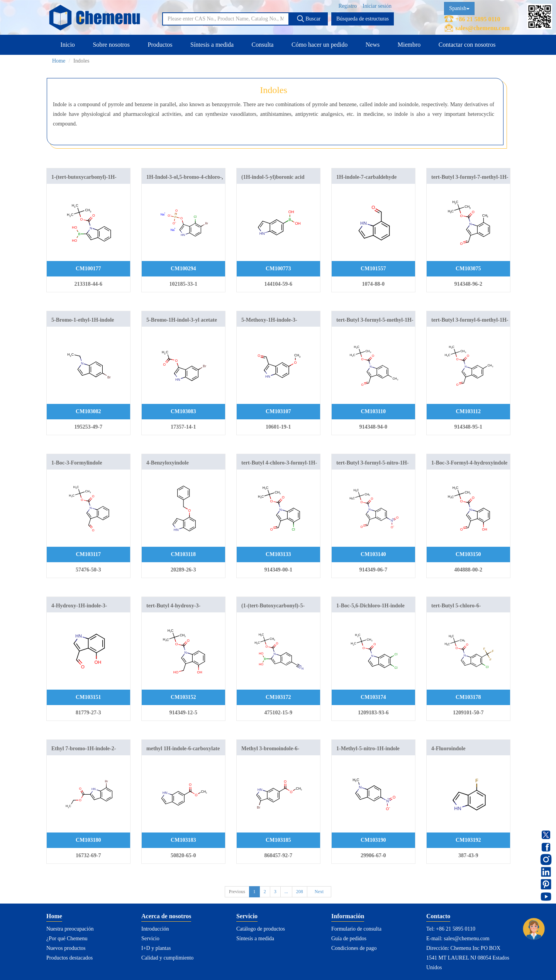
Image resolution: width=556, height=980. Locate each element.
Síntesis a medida (212, 45)
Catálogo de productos (261, 929)
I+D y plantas (156, 948)
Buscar (309, 19)
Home (59, 61)
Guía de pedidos (349, 938)
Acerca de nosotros (166, 916)
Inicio (68, 45)
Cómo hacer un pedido (320, 45)
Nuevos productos (66, 948)
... (286, 892)
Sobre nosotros (111, 45)
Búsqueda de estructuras (363, 19)
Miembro (409, 45)
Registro (348, 6)
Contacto (438, 916)
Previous (237, 892)
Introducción (155, 929)
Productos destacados (69, 958)
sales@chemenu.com (482, 28)
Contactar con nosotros (467, 45)
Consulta (263, 45)
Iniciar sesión (377, 6)
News (373, 45)
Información (348, 916)
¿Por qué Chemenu (67, 938)
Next (319, 892)
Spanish (459, 8)
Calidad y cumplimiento (167, 958)
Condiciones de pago (354, 948)
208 (300, 892)
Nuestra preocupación (70, 929)
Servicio (150, 938)
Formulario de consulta (356, 929)
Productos (160, 45)
